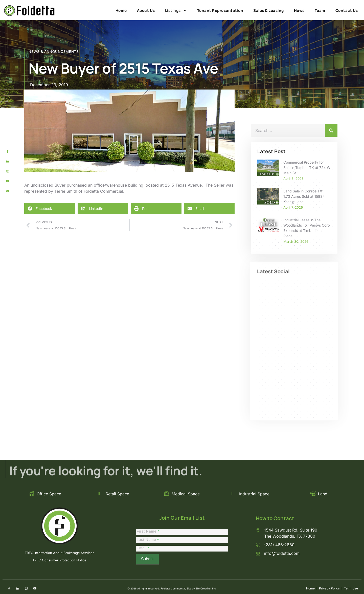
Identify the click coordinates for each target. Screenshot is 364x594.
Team (320, 10)
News (299, 10)
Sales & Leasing (269, 10)
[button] (50, 208)
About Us (146, 10)
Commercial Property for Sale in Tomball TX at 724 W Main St (307, 168)
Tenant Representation (220, 10)
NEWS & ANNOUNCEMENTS (54, 51)
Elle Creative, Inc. (206, 588)
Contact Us (347, 10)
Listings (176, 11)
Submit (147, 559)
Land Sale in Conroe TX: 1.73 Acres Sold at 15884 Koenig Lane (304, 196)
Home (121, 10)
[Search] (331, 130)
